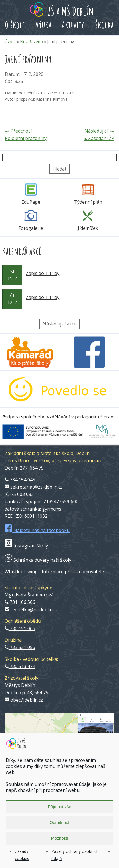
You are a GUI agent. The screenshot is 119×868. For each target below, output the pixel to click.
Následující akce (59, 324)
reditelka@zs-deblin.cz (31, 610)
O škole (15, 25)
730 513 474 (20, 666)
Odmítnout (59, 822)
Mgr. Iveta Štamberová (29, 595)
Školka (104, 25)
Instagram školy (26, 546)
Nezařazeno (31, 42)
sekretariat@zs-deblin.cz (34, 487)
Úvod (10, 42)
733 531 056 (20, 647)
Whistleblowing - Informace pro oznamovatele (54, 572)
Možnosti (59, 838)
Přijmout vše (59, 807)
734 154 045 (20, 480)
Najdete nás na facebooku (37, 530)
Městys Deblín (20, 685)
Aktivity (73, 25)
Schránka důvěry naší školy (38, 560)
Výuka (44, 25)
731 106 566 (20, 602)
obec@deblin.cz (24, 700)
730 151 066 (20, 628)
